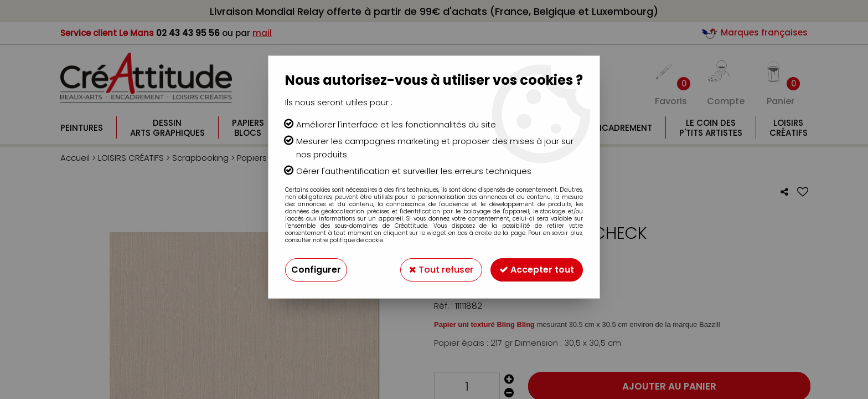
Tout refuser (441, 270)
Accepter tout (537, 270)
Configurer (316, 270)
